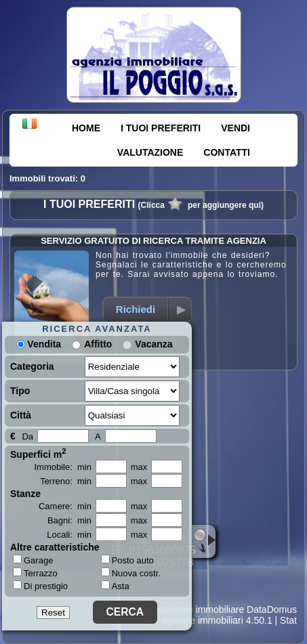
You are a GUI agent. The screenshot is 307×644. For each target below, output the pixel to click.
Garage (33, 560)
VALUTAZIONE (150, 152)
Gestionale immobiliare (196, 609)
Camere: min (65, 506)
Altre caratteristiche (55, 547)
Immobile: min (63, 467)
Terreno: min (66, 481)
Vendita (39, 344)
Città (21, 415)
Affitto (98, 344)
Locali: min (69, 535)
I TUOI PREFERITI (161, 128)
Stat (288, 620)
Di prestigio (40, 586)
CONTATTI (227, 152)
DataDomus (272, 609)
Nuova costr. (131, 573)
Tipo (20, 391)
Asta (115, 586)
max (139, 467)
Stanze (25, 494)
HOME (86, 128)
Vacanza (153, 344)
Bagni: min (69, 520)
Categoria (32, 366)
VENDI (236, 128)
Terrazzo (35, 573)
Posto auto (127, 560)
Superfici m (38, 453)
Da (27, 436)
